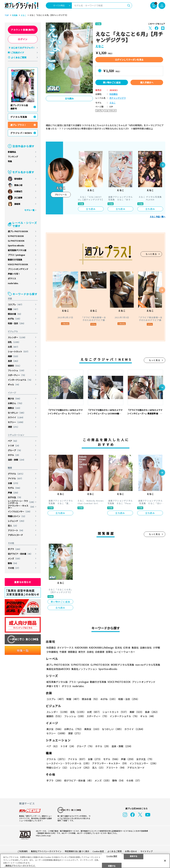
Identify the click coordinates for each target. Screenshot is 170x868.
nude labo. (13, 283)
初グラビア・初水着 (20, 554)
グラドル (16, 474)
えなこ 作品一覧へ (158, 217)
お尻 (14, 347)
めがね (15, 319)
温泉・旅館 (17, 460)
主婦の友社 (146, 648)
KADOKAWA (81, 648)
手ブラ (15, 549)
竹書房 (63, 652)
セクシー (16, 422)
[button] (162, 165)
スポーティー (17, 375)
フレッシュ (17, 370)
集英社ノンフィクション (84, 669)
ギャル (14, 385)
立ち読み (69, 98)
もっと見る (151, 254)
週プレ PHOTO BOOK (18, 231)
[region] (85, 861)
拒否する (134, 856)
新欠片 (82, 652)
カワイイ (16, 417)
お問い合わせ (131, 851)
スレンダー (17, 337)
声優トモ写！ (14, 274)
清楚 (14, 427)
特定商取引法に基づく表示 (77, 851)
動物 (13, 563)
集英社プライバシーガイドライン (46, 851)
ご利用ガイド (18, 53)
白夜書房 (100, 652)
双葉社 (109, 652)
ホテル (14, 455)
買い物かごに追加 (112, 82)
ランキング (13, 157)
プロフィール (61, 195)
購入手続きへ (147, 82)
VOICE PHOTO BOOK (18, 264)
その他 (14, 568)
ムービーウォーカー (125, 652)
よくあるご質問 (19, 57)
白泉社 (90, 652)
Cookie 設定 (98, 851)
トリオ (14, 446)
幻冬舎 (127, 648)
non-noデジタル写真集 (148, 665)
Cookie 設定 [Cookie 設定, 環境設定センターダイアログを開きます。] (112, 856)
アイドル (16, 478)
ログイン (23, 39)
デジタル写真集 (19, 117)
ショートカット (19, 351)
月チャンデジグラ (118, 98)
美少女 (15, 399)
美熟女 (15, 408)
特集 (10, 161)
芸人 (13, 526)
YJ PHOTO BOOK (16, 236)
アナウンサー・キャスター (22, 507)
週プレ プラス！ (18, 125)
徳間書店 (72, 652)
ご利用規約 (23, 851)
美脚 (14, 356)
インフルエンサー (20, 511)
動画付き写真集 (15, 260)
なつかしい (17, 413)
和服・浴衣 (17, 323)
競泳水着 (15, 314)
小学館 (156, 648)
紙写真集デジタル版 (17, 250)
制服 (14, 309)
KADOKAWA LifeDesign (101, 648)
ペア (13, 441)
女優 (14, 483)
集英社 (135, 648)
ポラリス (12, 279)
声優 (14, 493)
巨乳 (14, 342)
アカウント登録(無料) (23, 30)
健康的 (15, 366)
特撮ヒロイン (17, 516)
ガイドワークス (65, 648)
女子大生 (15, 497)
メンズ (15, 559)
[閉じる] (165, 861)
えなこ (24, 15)
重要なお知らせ (23, 582)
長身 (14, 361)
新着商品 (12, 152)
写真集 (15, 15)
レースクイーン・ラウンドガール (22, 502)
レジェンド (17, 521)
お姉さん (16, 403)
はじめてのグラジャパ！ (23, 48)
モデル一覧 (29, 210)
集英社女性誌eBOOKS (58, 669)
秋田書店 (114, 94)
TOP (7, 15)
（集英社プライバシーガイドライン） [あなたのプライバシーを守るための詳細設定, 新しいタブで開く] (20, 866)
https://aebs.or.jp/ (43, 835)
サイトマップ (146, 851)
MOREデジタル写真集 (122, 665)
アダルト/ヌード (15, 535)
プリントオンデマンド (18, 269)
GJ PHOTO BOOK (16, 241)
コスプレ (16, 304)
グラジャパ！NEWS (21, 133)
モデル (15, 488)
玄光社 (118, 648)
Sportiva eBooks (16, 245)
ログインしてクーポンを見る (129, 60)
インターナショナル (20, 380)
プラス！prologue (16, 255)
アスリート (16, 530)
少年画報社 (52, 652)
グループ (15, 450)
